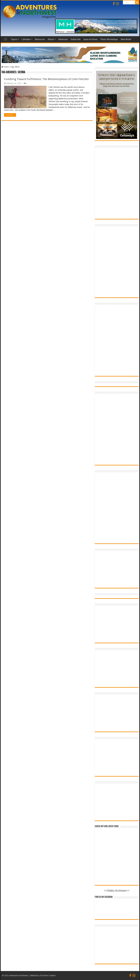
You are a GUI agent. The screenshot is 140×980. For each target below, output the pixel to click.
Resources (40, 39)
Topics (14, 39)
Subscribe (76, 39)
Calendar (26, 39)
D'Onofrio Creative (48, 976)
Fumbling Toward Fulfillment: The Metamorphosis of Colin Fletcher (46, 79)
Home (6, 39)
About (51, 39)
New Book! (126, 39)
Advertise (63, 39)
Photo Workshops (109, 39)
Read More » (10, 115)
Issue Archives (91, 39)
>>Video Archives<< (117, 891)
